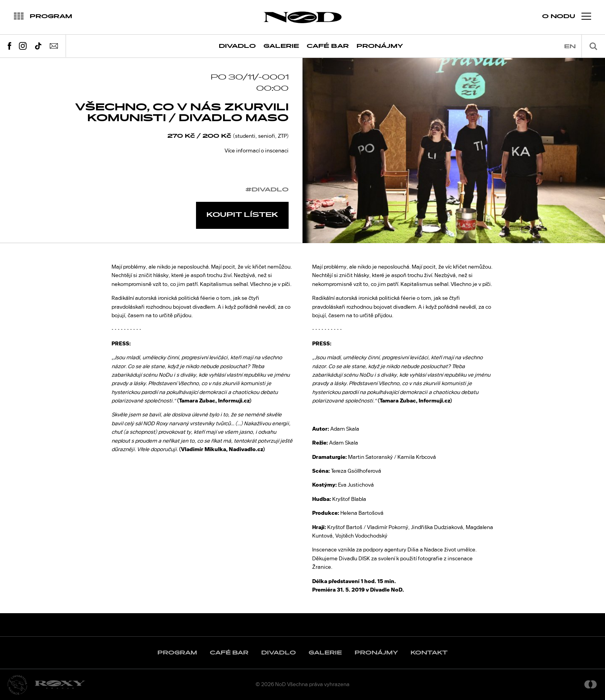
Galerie (281, 46)
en (570, 46)
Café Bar (328, 46)
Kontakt (429, 653)
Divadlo (237, 46)
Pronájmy (380, 46)
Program (177, 653)
